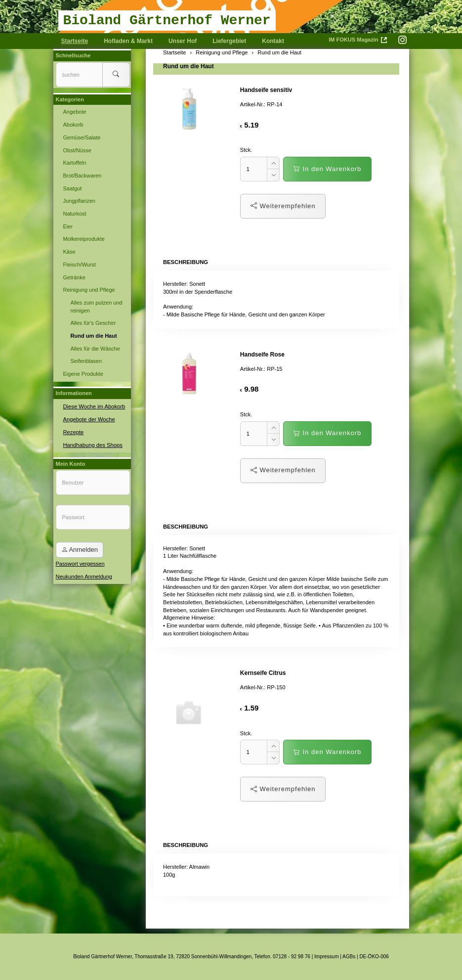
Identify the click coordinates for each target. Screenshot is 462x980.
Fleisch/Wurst (80, 265)
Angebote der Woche (89, 418)
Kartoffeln (75, 163)
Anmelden (80, 549)
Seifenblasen (86, 361)
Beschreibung (185, 262)
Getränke (74, 277)
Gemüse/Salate (82, 137)
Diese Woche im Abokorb (94, 406)
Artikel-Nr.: (253, 104)
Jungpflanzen (79, 201)
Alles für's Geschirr (93, 323)
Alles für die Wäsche (95, 349)
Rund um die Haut (189, 66)
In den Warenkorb (327, 169)
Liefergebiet (229, 41)
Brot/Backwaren (83, 176)
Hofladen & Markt (128, 41)
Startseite (75, 41)
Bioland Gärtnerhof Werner (167, 21)
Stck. (246, 150)
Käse (69, 252)
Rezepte (73, 431)
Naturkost (75, 214)
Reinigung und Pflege (89, 290)
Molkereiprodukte (84, 239)
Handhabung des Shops (92, 444)
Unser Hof (183, 41)
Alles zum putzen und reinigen (97, 307)
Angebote (75, 112)
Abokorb (73, 125)
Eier (68, 226)
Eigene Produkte (83, 374)
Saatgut (73, 188)
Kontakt (273, 41)
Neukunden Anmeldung (84, 576)
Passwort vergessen (80, 563)
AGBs (349, 957)
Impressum (326, 957)
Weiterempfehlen (283, 206)
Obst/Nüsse (77, 150)
